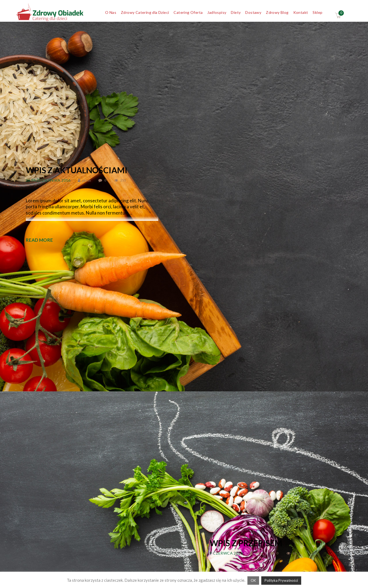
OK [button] (253, 580)
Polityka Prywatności (281, 580)
